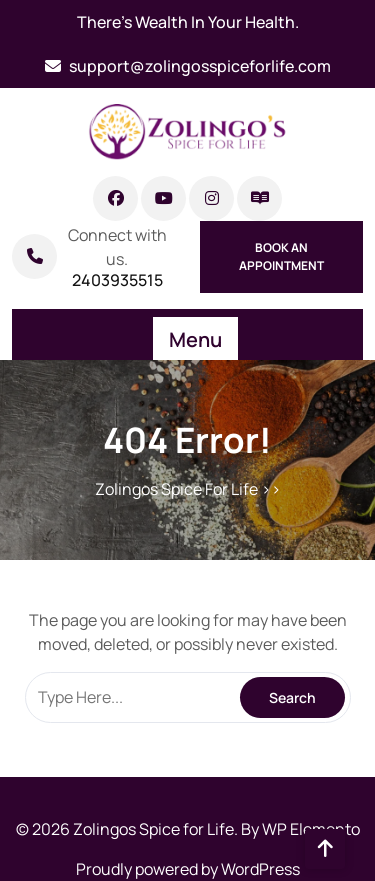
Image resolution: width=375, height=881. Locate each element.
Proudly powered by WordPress (188, 869)
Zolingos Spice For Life (176, 489)
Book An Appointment (281, 256)
